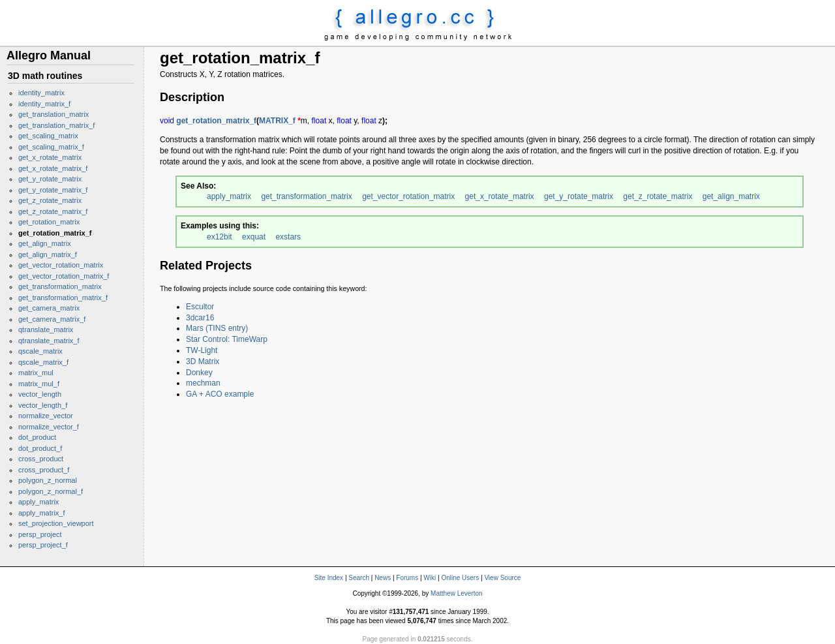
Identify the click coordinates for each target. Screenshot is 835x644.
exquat (254, 237)
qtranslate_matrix (46, 330)
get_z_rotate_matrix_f (53, 211)
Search (359, 578)
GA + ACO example (220, 394)
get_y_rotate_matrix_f (53, 190)
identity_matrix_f (44, 104)
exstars (288, 237)
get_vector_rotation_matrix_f (64, 276)
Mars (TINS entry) (217, 328)
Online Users (460, 578)
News (383, 578)
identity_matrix (41, 93)
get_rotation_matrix (49, 222)
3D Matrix (203, 361)
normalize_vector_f (49, 427)
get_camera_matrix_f (52, 319)
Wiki (430, 578)
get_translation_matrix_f (56, 125)
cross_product (41, 459)
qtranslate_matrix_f (49, 341)
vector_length (40, 394)
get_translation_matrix (53, 114)
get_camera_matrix (49, 308)
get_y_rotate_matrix (50, 179)
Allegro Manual (49, 55)
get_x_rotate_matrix (50, 157)
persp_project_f (43, 545)
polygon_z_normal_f (51, 491)
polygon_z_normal (48, 480)
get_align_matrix (45, 243)
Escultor (200, 307)
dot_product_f (40, 448)
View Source (502, 578)
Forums (407, 578)
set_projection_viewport (56, 523)
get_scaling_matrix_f (51, 147)
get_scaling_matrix (48, 136)
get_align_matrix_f (48, 254)
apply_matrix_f (42, 513)
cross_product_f (44, 470)
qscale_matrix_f (43, 362)
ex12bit (220, 237)
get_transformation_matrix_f (63, 298)
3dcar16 (200, 318)
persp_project (40, 534)
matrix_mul (36, 373)
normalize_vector (46, 416)
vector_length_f (43, 405)
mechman (203, 383)
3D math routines (45, 76)
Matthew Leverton (457, 593)
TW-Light (202, 350)
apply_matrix (38, 502)
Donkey (199, 373)
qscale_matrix (40, 351)
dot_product (37, 437)
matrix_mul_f (39, 384)
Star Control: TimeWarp (227, 339)
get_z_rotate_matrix (50, 200)
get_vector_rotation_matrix (61, 265)
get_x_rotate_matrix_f (53, 168)
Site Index (329, 578)
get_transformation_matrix (60, 286)
